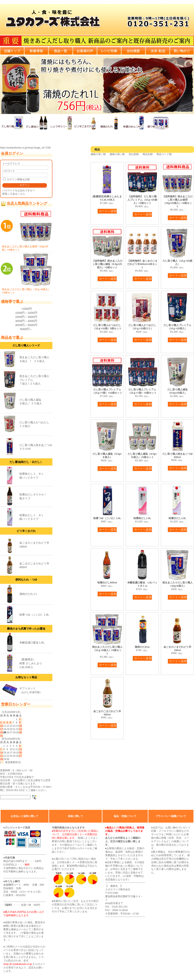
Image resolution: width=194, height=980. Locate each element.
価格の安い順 (98, 154)
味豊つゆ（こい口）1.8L (34, 615)
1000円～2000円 (26, 313)
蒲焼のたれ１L (28, 594)
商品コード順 (164, 154)
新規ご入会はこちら (14, 194)
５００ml (25, 449)
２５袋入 (39, 361)
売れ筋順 (134, 154)
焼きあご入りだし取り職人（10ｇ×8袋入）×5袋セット (26, 273)
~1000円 (26, 309)
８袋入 (23, 361)
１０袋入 (25, 426)
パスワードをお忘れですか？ (19, 190)
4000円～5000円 (26, 325)
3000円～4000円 (26, 321)
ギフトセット (28, 688)
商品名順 (148, 154)
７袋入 (23, 384)
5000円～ (26, 329)
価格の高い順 (117, 154)
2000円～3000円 (26, 317)
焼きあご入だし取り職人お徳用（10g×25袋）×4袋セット (26, 231)
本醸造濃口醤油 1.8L (32, 643)
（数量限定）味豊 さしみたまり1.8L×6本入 (31, 663)
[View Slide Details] (97, 85)
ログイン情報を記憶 (16, 179)
